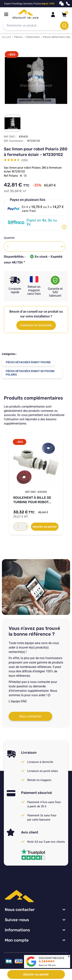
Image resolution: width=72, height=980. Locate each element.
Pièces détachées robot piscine (28, 362)
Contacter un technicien (36, 325)
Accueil (6, 37)
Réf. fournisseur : (14, 141)
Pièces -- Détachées (27, 37)
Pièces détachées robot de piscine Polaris (30, 373)
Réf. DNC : (10, 137)
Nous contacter (30, 716)
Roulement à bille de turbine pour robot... (32, 500)
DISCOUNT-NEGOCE (52, 958)
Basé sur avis (47, 965)
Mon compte (17, 940)
